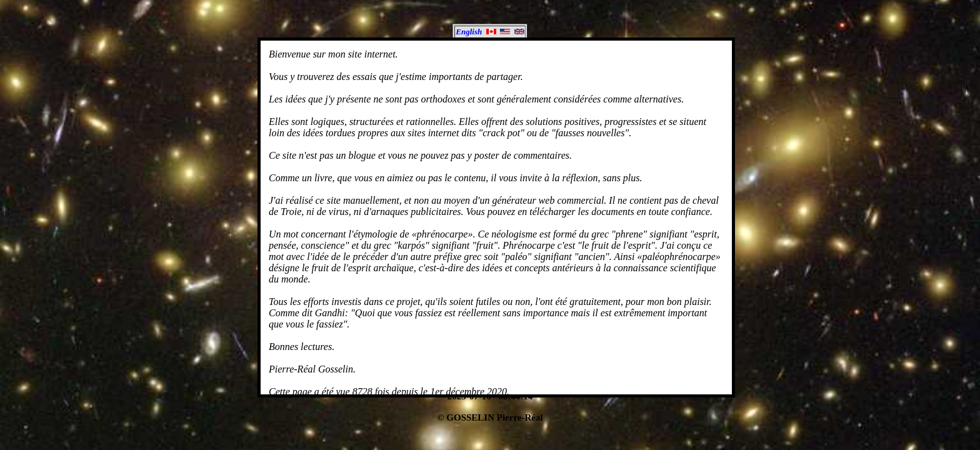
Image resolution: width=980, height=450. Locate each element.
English (490, 32)
